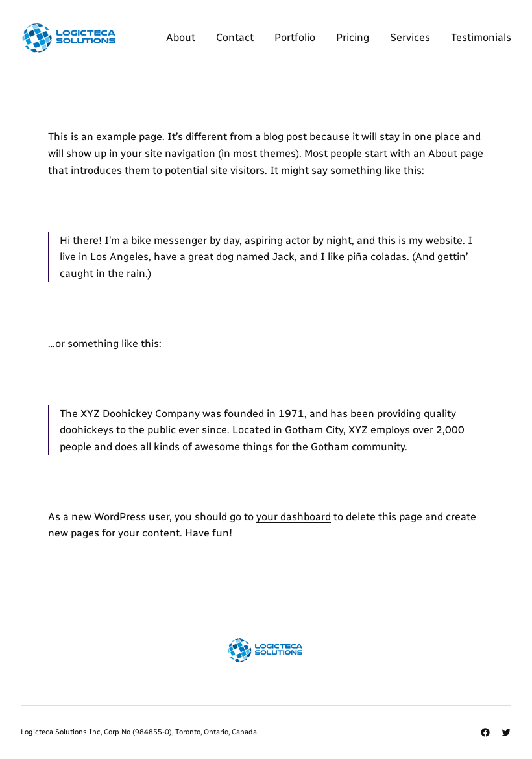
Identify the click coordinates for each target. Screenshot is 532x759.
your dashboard (294, 517)
